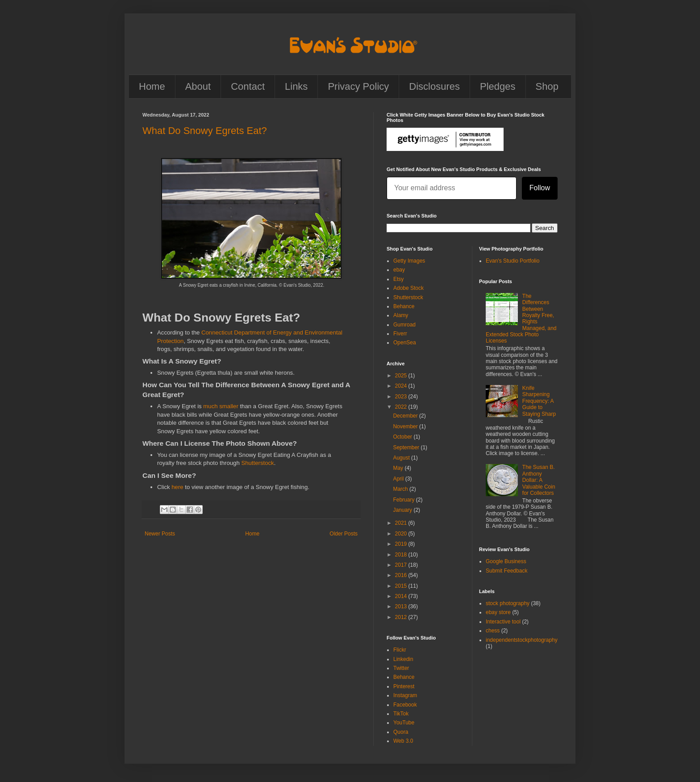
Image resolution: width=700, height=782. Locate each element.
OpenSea (405, 343)
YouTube (404, 723)
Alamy (401, 315)
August (402, 458)
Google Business (506, 561)
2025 (402, 376)
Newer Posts (160, 534)
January (403, 510)
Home (152, 86)
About (198, 86)
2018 (402, 555)
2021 (402, 523)
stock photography (508, 603)
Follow (540, 188)
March (401, 489)
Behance (404, 306)
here (177, 487)
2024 (402, 386)
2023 (402, 397)
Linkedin (403, 659)
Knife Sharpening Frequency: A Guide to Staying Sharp (539, 401)
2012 (402, 617)
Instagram (405, 695)
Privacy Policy (358, 86)
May (399, 468)
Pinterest (404, 686)
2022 (402, 407)
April (399, 479)
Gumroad (404, 325)
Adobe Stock (408, 288)
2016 (402, 575)
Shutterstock (257, 463)
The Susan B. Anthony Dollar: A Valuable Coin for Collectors (539, 480)
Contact (248, 86)
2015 (402, 586)
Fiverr (400, 334)
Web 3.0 (403, 741)
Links (296, 86)
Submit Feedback (506, 571)
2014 (402, 596)
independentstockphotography (522, 640)
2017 (402, 565)
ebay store (498, 612)
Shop (547, 86)
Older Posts (344, 534)
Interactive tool (503, 622)
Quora (401, 732)
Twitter (401, 668)
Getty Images (409, 261)
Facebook (405, 705)
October (403, 437)
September (407, 447)
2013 (402, 606)
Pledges (498, 86)
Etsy (398, 279)
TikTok (401, 714)
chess (493, 631)
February (404, 500)
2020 (402, 534)
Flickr (400, 650)
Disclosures (434, 86)
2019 (402, 544)
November (406, 427)
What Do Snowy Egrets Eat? (205, 131)
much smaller (221, 406)
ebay (399, 270)
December (406, 416)
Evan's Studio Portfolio (512, 261)
